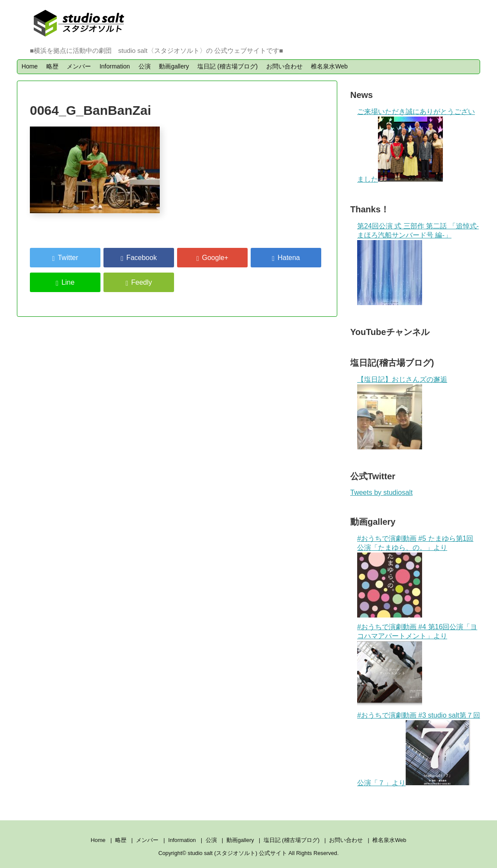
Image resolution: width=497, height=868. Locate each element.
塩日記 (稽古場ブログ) (228, 66)
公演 (145, 66)
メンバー (79, 66)
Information (115, 66)
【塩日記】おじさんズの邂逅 (402, 379)
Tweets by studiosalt (381, 493)
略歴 (52, 66)
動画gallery (174, 66)
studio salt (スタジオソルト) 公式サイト (238, 853)
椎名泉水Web (329, 66)
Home (30, 66)
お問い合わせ (284, 66)
